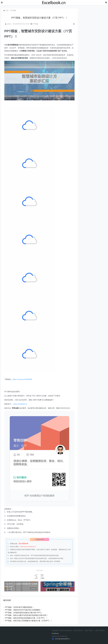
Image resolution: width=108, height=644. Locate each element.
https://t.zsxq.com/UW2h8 (22, 379)
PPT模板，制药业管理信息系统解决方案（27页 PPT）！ (26, 618)
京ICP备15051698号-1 (62, 639)
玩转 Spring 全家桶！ (66, 584)
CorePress (55, 633)
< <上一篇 (9, 589)
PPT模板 (13, 10)
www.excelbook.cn (20, 404)
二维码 (42, 576)
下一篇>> (70, 586)
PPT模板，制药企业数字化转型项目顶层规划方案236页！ (27, 615)
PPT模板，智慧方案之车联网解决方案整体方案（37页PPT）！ (29, 621)
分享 (36, 576)
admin (8, 24)
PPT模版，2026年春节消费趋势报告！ (19, 607)
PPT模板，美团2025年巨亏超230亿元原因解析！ (23, 610)
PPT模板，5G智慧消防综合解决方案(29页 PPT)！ (24, 613)
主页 (6, 10)
